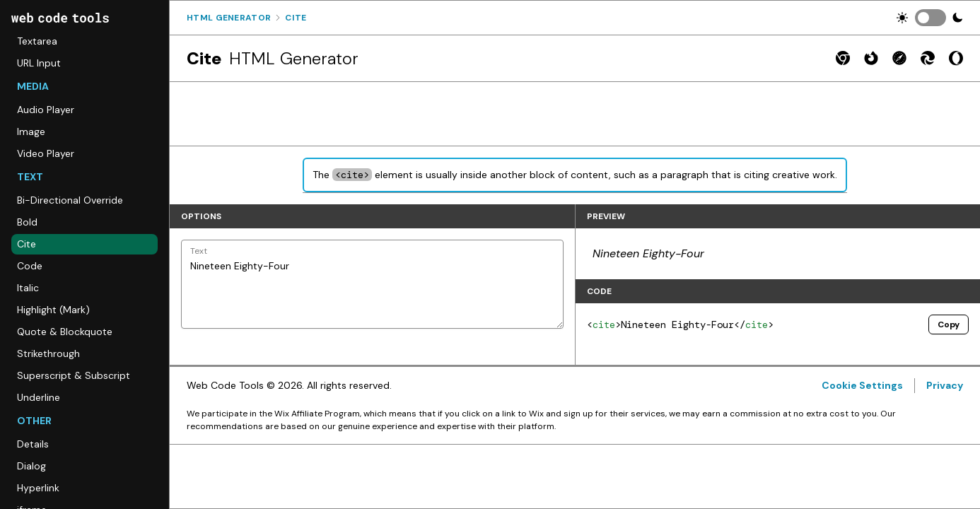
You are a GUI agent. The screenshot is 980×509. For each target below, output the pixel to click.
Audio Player (46, 110)
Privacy (945, 385)
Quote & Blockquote (65, 332)
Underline (39, 397)
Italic (28, 288)
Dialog (31, 466)
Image (31, 131)
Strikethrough (48, 353)
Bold (27, 222)
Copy (949, 324)
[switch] (931, 18)
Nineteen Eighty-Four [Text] (372, 284)
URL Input (39, 63)
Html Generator (229, 18)
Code (30, 266)
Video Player (46, 153)
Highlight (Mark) (53, 310)
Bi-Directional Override (70, 200)
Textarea (37, 41)
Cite (27, 244)
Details (33, 444)
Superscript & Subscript (74, 375)
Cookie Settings (862, 385)
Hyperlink (38, 488)
